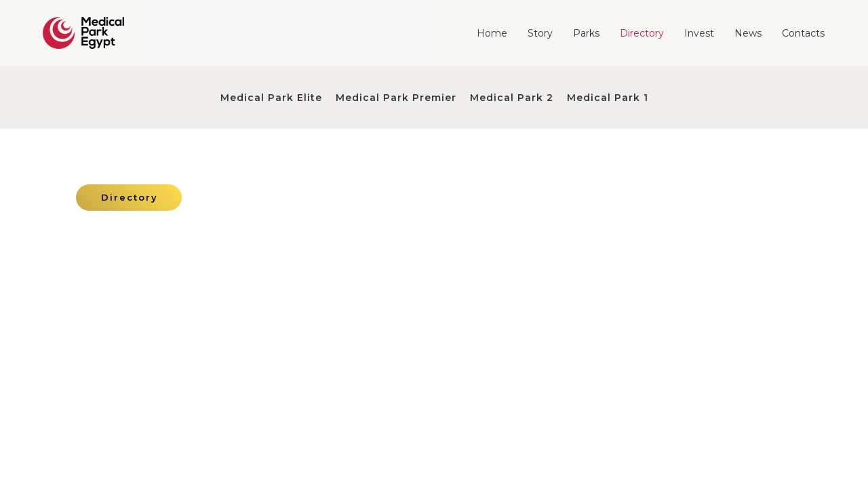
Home (492, 33)
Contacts (803, 33)
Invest (699, 33)
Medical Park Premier (396, 98)
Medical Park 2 (512, 98)
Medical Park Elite (271, 98)
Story (540, 33)
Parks (586, 33)
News (748, 33)
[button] (129, 198)
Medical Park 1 (608, 98)
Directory (642, 33)
